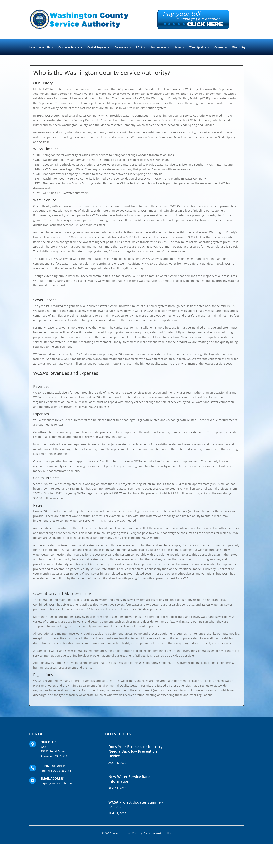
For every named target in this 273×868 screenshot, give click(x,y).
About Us (45, 47)
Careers (219, 47)
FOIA (139, 47)
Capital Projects (97, 47)
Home (31, 47)
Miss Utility (239, 47)
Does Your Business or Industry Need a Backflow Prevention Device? (136, 751)
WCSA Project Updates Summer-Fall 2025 (136, 804)
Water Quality (198, 47)
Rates (178, 47)
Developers (121, 47)
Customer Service (69, 47)
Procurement (158, 47)
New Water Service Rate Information (129, 779)
